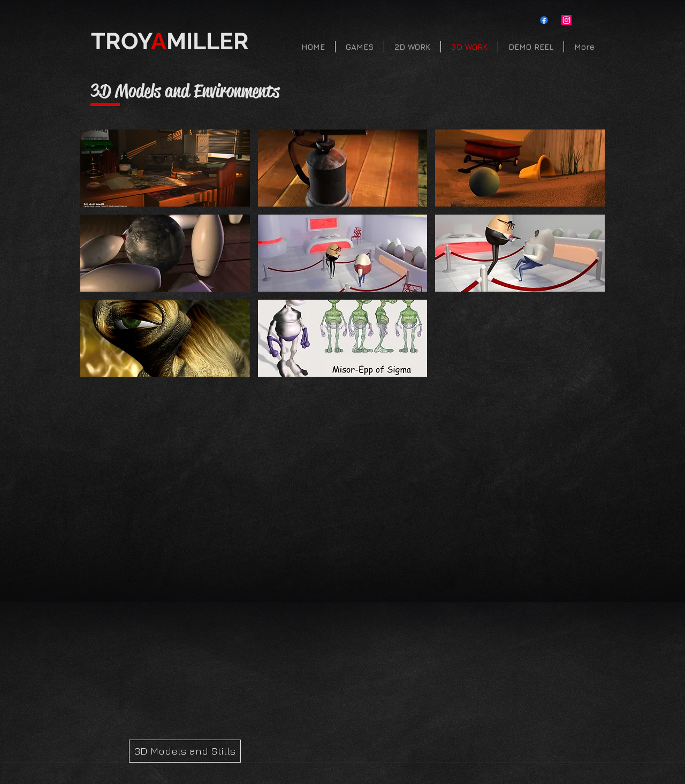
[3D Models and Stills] (185, 751)
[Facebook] (544, 20)
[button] (165, 168)
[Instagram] (566, 20)
